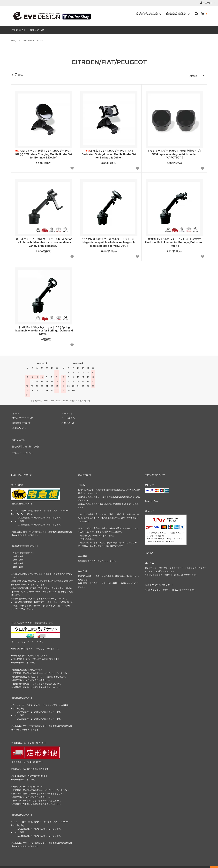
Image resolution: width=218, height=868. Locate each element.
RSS (14, 438)
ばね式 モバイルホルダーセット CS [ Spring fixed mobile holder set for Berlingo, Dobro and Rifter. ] (44, 330)
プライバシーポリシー (23, 448)
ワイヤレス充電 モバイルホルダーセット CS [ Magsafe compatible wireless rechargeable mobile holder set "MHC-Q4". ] (109, 241)
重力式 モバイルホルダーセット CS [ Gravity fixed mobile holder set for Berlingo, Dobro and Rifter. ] (174, 241)
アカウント (208, 3)
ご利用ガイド (19, 30)
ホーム (14, 41)
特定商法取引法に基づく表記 (26, 443)
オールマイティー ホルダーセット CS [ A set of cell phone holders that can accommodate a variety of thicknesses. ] (44, 241)
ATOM (21, 438)
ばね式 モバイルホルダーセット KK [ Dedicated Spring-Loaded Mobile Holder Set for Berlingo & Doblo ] (109, 153)
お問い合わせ (37, 30)
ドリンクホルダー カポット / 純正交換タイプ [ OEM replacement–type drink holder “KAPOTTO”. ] (174, 153)
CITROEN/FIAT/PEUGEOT (34, 41)
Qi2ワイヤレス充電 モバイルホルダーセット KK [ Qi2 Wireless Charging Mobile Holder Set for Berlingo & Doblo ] (44, 153)
